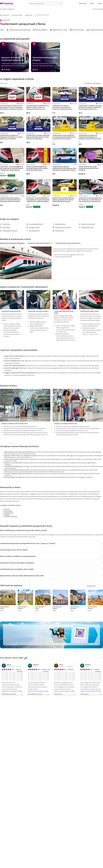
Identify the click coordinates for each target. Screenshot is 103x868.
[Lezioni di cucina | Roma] (87, 224)
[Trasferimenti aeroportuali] (20, 29)
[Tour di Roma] (5, 224)
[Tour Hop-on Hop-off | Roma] (62, 227)
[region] (51, 29)
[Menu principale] (4, 14)
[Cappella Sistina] (9, 512)
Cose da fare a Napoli (57, 607)
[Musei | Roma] (5, 227)
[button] (92, 3)
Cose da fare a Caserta (22, 607)
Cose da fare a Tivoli (5, 607)
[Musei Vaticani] (8, 510)
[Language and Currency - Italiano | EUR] (83, 3)
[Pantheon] (7, 514)
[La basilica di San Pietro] (11, 516)
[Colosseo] (7, 509)
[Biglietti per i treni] (60, 29)
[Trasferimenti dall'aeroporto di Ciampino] (78, 60)
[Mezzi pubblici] (41, 29)
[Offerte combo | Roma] (86, 227)
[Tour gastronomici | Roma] (9, 230)
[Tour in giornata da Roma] (35, 224)
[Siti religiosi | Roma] (33, 227)
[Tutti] (2, 29)
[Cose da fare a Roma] (17, 14)
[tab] (13, 243)
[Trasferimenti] (29, 14)
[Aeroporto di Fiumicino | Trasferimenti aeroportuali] (25, 60)
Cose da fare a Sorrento (75, 607)
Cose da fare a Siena (40, 607)
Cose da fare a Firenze (92, 607)
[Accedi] (100, 3)
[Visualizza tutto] (91, 585)
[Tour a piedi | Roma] (33, 230)
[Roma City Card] (58, 230)
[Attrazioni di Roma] (59, 224)
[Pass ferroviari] (78, 29)
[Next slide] (102, 657)
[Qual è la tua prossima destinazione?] (46, 3)
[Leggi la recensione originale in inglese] (12, 690)
